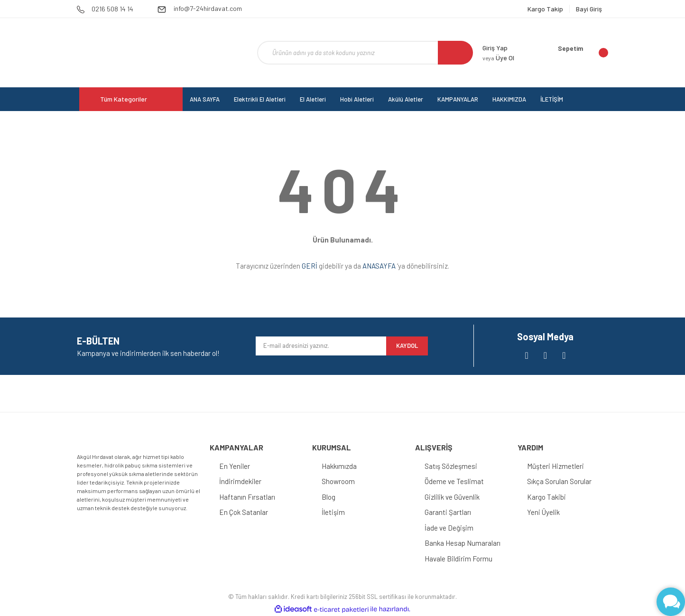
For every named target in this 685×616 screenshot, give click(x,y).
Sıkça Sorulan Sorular (559, 481)
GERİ (310, 266)
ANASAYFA (379, 266)
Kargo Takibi (546, 497)
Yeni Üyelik (543, 512)
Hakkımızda (339, 466)
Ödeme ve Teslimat (454, 481)
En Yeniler (235, 466)
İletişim (333, 512)
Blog (329, 497)
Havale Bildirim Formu (458, 559)
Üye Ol (498, 58)
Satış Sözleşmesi (451, 466)
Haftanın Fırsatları (247, 497)
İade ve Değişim (449, 528)
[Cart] (583, 53)
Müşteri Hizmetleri (555, 466)
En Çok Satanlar (244, 512)
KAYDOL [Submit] (407, 345)
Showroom (338, 481)
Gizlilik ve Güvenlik (452, 497)
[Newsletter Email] (321, 346)
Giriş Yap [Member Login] (495, 48)
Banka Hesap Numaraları (463, 543)
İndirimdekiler (240, 481)
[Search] (365, 53)
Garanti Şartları (448, 512)
